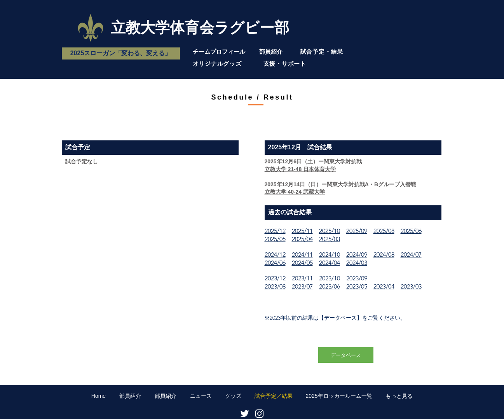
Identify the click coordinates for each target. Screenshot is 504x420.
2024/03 (357, 263)
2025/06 (411, 231)
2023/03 (411, 286)
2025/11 (302, 231)
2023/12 (275, 278)
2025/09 (357, 231)
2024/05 (302, 263)
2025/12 (275, 231)
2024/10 (330, 255)
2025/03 (330, 239)
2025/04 (302, 239)
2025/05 (275, 239)
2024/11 (302, 255)
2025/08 (384, 231)
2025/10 (330, 231)
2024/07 (411, 255)
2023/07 (302, 286)
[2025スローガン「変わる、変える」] (121, 53)
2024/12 (275, 255)
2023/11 (302, 278)
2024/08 (384, 255)
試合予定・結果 (322, 52)
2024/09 (357, 255)
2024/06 (275, 263)
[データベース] (346, 355)
